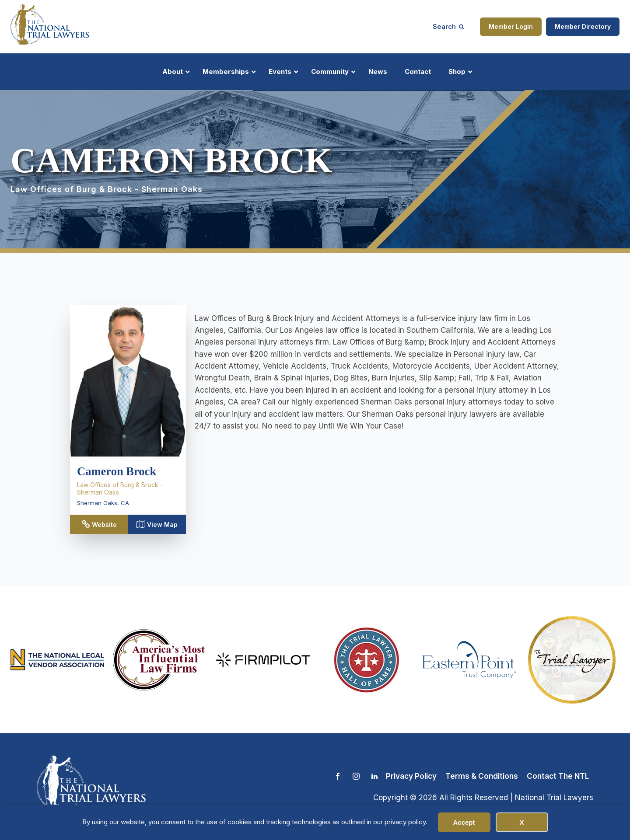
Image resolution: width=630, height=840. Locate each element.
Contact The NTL (558, 776)
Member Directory (583, 26)
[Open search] (448, 26)
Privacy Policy (411, 776)
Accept (464, 822)
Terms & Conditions (482, 776)
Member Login (511, 26)
